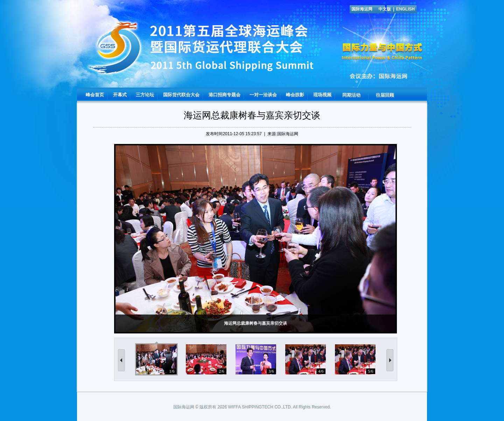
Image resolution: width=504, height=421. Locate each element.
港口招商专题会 (225, 95)
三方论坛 (145, 95)
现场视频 (322, 95)
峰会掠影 (295, 95)
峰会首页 (95, 95)
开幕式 (120, 95)
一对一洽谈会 (263, 95)
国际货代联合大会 (181, 95)
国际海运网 (362, 9)
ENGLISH (405, 9)
